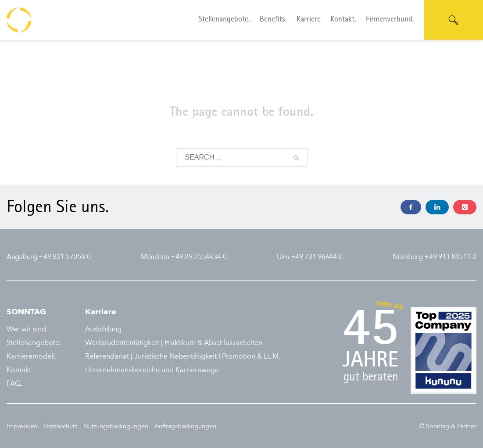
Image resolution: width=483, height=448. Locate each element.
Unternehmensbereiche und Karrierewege (152, 370)
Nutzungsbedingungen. (117, 427)
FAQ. (14, 384)
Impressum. (23, 427)
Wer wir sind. (27, 330)
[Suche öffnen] (454, 20)
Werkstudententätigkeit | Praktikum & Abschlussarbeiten (174, 343)
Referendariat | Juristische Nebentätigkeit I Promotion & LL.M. (183, 357)
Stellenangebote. (224, 20)
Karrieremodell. (32, 357)
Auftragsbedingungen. (186, 427)
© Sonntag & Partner (448, 427)
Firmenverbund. (390, 20)
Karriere (309, 20)
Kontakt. (343, 20)
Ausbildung (103, 330)
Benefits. (273, 20)
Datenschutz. (61, 427)
